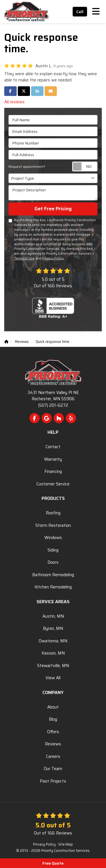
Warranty (53, 459)
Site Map (66, 844)
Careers (53, 756)
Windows (53, 538)
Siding (53, 550)
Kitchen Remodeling (53, 587)
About (53, 707)
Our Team (53, 769)
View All (53, 678)
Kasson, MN (53, 653)
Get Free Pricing (53, 209)
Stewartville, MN (53, 666)
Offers (53, 732)
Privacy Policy (53, 258)
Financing (53, 471)
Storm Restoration (53, 525)
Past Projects (53, 781)
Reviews (53, 744)
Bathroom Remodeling (53, 575)
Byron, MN (53, 628)
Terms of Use (24, 258)
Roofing (53, 513)
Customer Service (53, 484)
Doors (53, 562)
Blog (53, 719)
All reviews (14, 102)
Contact (53, 447)
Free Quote (53, 863)
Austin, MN (53, 616)
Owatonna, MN (53, 641)
